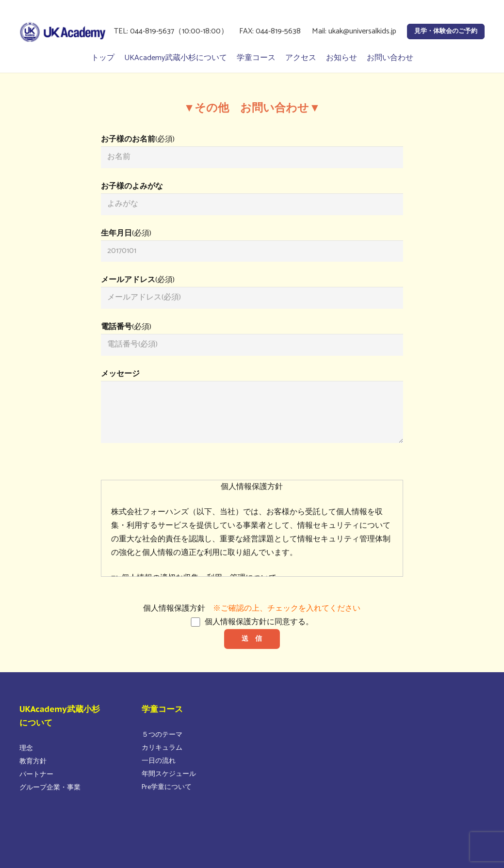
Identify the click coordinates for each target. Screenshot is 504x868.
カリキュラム (162, 748)
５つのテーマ (162, 735)
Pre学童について (167, 787)
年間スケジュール (169, 774)
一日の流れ (159, 761)
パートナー (36, 775)
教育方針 (33, 762)
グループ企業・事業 (50, 788)
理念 (26, 749)
